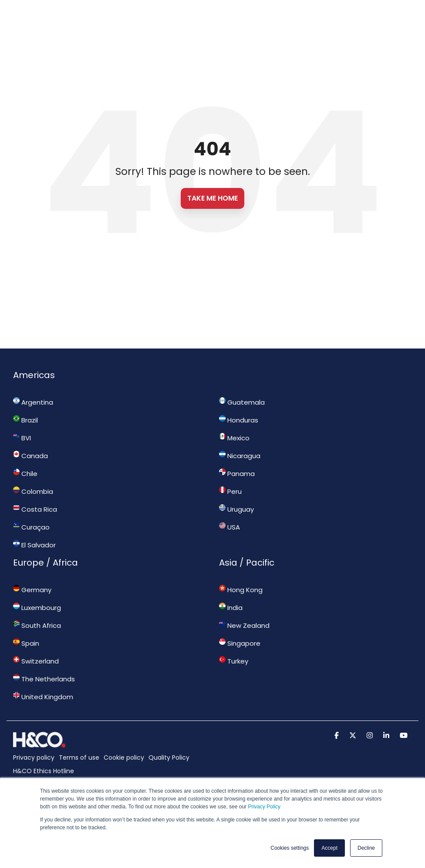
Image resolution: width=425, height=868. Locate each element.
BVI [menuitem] (22, 438)
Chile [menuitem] (25, 473)
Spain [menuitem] (26, 643)
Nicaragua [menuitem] (240, 456)
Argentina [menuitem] (33, 402)
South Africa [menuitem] (37, 625)
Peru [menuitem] (230, 491)
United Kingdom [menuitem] (43, 697)
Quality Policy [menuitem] (169, 757)
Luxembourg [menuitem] (37, 607)
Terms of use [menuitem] (79, 757)
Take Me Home (212, 198)
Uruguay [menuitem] (236, 509)
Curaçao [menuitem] (31, 527)
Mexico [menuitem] (234, 438)
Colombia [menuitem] (33, 491)
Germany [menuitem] (32, 590)
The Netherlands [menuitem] (44, 679)
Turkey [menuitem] (234, 661)
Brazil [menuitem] (25, 420)
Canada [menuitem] (30, 456)
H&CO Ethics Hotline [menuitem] (44, 771)
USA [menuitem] (229, 527)
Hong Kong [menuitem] (241, 590)
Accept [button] (329, 848)
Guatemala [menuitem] (242, 402)
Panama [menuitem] (237, 473)
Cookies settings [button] (290, 848)
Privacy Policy (264, 807)
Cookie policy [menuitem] (124, 757)
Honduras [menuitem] (239, 420)
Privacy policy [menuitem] (34, 757)
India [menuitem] (231, 607)
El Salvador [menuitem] (34, 545)
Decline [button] (366, 848)
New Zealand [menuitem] (244, 625)
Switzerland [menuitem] (36, 661)
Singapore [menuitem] (240, 643)
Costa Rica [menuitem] (35, 509)
